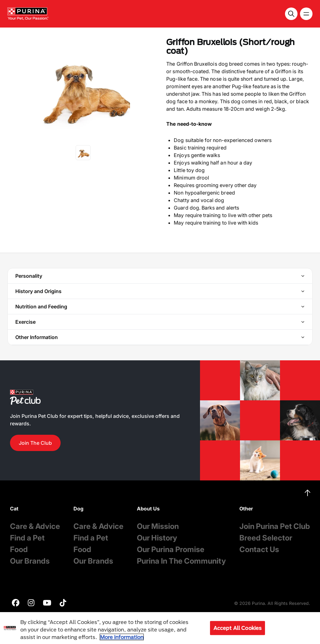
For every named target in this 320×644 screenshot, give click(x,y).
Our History (157, 538)
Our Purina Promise (171, 549)
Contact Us (259, 549)
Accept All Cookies (238, 628)
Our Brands (30, 561)
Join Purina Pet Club (275, 526)
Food (19, 549)
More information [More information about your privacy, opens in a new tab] (122, 637)
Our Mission (158, 526)
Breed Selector (266, 538)
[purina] (16, 603)
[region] (160, 628)
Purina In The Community (181, 561)
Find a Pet (27, 538)
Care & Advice (35, 526)
